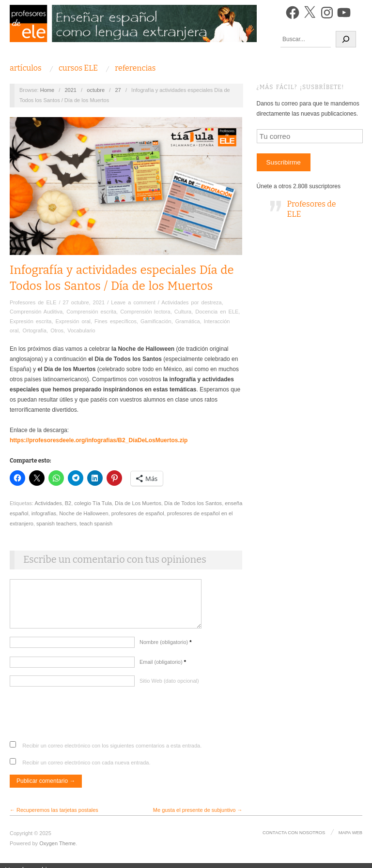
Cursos (78, 68)
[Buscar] (346, 39)
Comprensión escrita (91, 312)
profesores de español (138, 513)
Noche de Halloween (84, 513)
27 (118, 90)
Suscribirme (284, 162)
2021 (70, 90)
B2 (68, 503)
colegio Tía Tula (93, 503)
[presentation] (83, 722)
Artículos (26, 68)
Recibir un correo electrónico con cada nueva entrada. (86, 767)
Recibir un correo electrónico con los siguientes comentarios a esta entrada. (112, 750)
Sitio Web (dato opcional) (169, 686)
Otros (57, 330)
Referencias (135, 68)
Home (47, 90)
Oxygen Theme (57, 848)
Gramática (188, 321)
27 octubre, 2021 (84, 302)
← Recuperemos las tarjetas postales (54, 815)
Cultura (183, 312)
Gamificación (156, 321)
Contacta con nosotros (295, 837)
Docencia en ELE (217, 312)
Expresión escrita (31, 321)
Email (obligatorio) (163, 667)
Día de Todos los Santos (193, 503)
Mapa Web (351, 837)
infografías (44, 513)
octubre (96, 90)
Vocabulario (81, 330)
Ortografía (34, 330)
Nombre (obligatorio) (166, 647)
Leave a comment (133, 302)
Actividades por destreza (191, 302)
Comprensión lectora (145, 312)
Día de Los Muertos (138, 503)
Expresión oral (73, 321)
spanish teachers (56, 524)
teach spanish (96, 524)
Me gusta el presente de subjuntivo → (198, 815)
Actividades (48, 503)
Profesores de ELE (33, 302)
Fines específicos (116, 321)
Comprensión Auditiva (36, 312)
